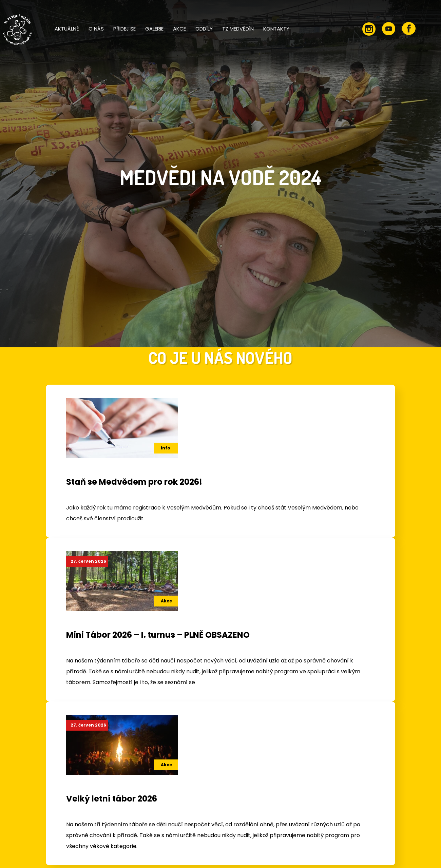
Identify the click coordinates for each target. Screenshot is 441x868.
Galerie (154, 29)
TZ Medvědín (238, 29)
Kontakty (276, 29)
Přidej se (124, 29)
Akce (179, 29)
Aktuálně (67, 29)
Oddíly (204, 29)
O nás (96, 29)
